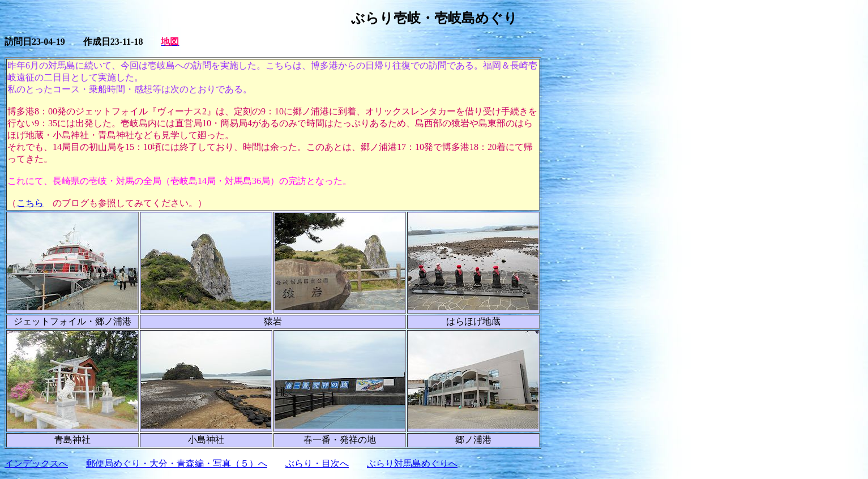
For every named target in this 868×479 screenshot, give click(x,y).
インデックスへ (36, 463)
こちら (30, 203)
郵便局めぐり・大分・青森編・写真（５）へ (177, 463)
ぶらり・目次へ (317, 463)
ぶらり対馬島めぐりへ (412, 463)
